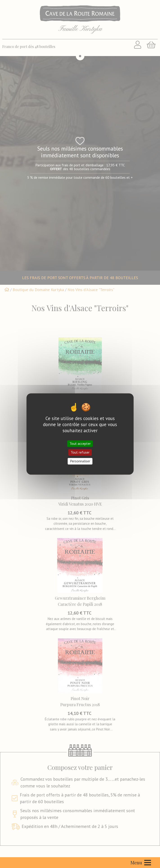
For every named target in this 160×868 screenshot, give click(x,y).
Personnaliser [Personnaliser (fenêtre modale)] (80, 461)
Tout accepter (80, 443)
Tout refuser (80, 452)
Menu (141, 862)
